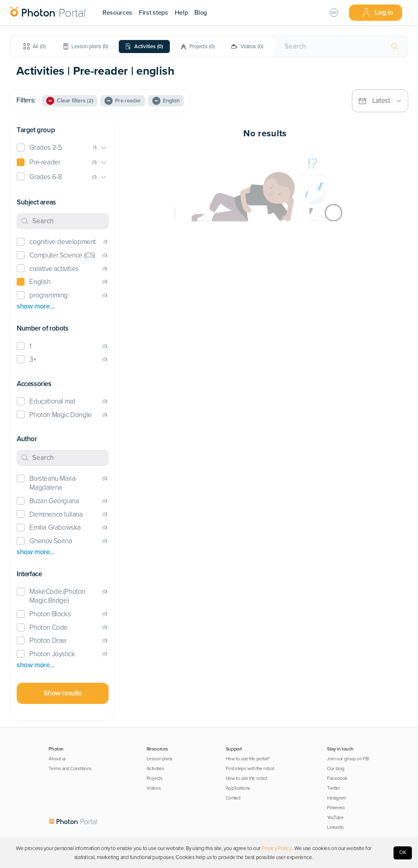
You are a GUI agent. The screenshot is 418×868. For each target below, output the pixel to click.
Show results (62, 693)
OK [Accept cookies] (403, 852)
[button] (63, 148)
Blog (201, 13)
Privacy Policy (276, 848)
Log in (377, 13)
